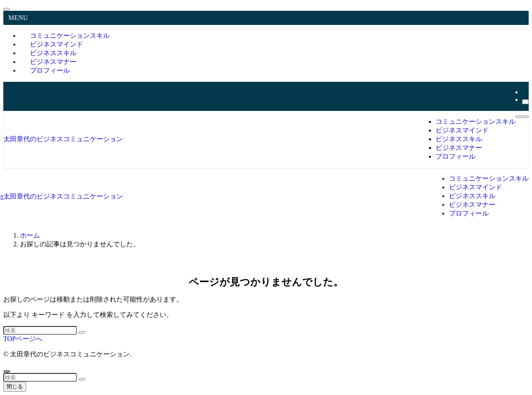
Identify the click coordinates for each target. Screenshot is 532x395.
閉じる (15, 386)
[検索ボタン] (525, 117)
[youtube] (525, 92)
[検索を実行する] (82, 332)
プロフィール (50, 70)
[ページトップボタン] (7, 371)
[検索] (525, 102)
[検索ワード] (40, 330)
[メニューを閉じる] (7, 9)
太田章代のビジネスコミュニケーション (63, 139)
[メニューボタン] (519, 117)
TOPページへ (23, 339)
